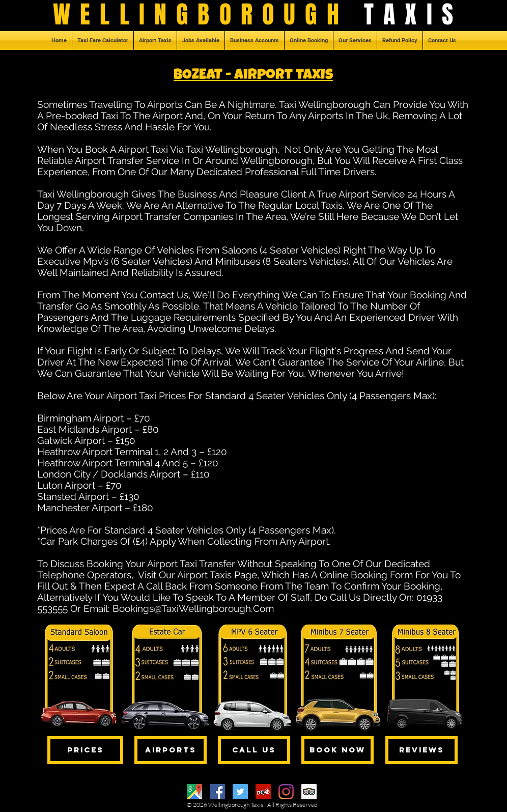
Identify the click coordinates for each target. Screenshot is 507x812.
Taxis (257, 805)
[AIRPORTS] (171, 750)
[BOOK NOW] (337, 750)
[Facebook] (217, 792)
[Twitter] (240, 792)
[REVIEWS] (421, 750)
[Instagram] (286, 792)
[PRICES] (85, 750)
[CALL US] (254, 750)
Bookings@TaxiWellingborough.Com (193, 608)
